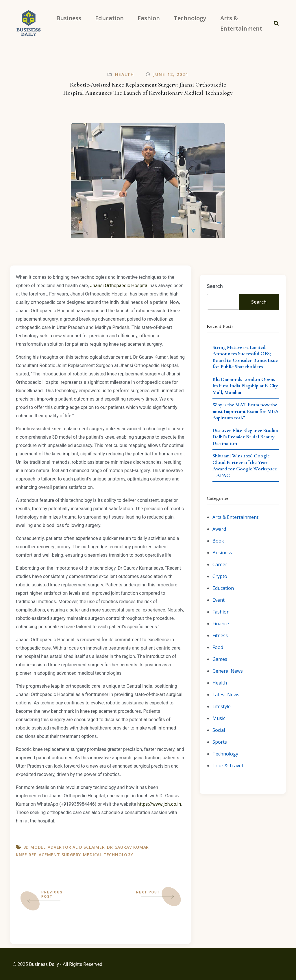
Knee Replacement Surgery (48, 855)
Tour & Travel (228, 766)
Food (218, 647)
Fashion (221, 612)
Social (219, 730)
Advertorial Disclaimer (76, 847)
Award (219, 529)
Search (215, 286)
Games (220, 659)
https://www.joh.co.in (159, 804)
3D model (35, 847)
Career (220, 564)
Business (222, 553)
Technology (225, 754)
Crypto (220, 576)
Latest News (226, 695)
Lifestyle (222, 706)
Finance (221, 624)
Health (125, 74)
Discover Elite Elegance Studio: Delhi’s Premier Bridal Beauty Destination (245, 437)
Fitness (220, 635)
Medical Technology (108, 855)
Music (219, 718)
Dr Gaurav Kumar (128, 847)
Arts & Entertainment (235, 517)
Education (223, 588)
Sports (220, 742)
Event (219, 600)
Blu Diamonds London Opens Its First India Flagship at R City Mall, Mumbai (245, 386)
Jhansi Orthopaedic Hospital (119, 286)
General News (228, 671)
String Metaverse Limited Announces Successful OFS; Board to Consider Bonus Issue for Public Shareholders (245, 357)
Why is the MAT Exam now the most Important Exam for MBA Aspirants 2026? (246, 411)
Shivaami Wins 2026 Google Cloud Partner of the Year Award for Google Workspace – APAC (245, 465)
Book (218, 541)
